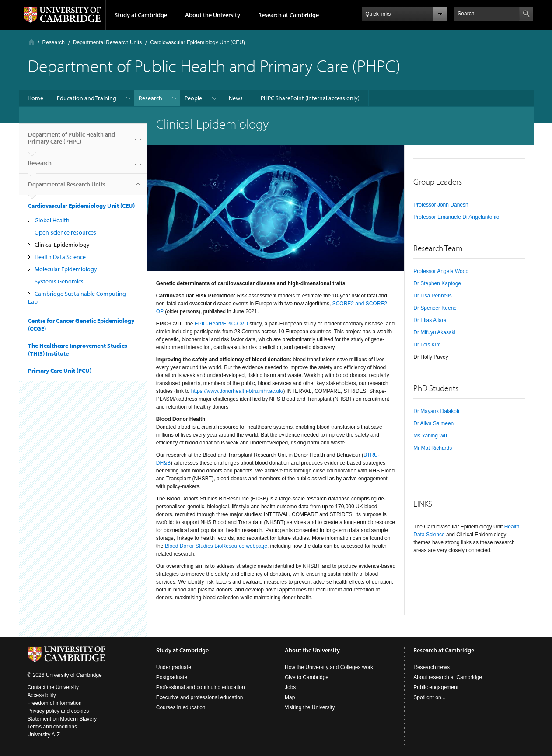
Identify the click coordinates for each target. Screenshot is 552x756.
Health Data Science (60, 257)
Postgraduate (172, 677)
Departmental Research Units (107, 42)
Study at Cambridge (141, 15)
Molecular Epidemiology (66, 269)
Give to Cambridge (307, 677)
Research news (431, 667)
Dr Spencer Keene (435, 308)
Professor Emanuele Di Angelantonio (456, 217)
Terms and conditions (52, 727)
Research (54, 42)
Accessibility (42, 695)
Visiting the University (310, 707)
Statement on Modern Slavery (62, 719)
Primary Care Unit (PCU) (60, 371)
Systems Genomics (59, 281)
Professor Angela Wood (441, 271)
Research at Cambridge (288, 15)
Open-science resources (65, 232)
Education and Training (87, 98)
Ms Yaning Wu (430, 436)
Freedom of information (55, 703)
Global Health (52, 220)
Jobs (290, 687)
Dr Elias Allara (430, 320)
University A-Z (44, 735)
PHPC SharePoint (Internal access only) (310, 98)
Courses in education (181, 707)
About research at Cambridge (448, 677)
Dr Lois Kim (427, 345)
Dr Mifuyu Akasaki (434, 332)
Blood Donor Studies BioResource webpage (216, 546)
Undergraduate (174, 667)
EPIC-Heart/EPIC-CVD (221, 324)
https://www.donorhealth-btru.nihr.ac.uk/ (237, 391)
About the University (213, 15)
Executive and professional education (200, 697)
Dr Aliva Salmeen (433, 423)
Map (290, 697)
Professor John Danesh (441, 205)
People (193, 98)
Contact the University (53, 687)
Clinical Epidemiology (62, 245)
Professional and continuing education (201, 687)
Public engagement (436, 687)
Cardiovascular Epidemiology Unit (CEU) (197, 42)
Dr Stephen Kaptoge (437, 283)
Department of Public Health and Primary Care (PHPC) (72, 141)
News (236, 98)
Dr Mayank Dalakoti (436, 411)
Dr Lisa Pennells (432, 296)
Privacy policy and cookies (58, 711)
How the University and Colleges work (329, 667)
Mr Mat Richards (433, 448)
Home (31, 42)
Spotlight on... (429, 697)
